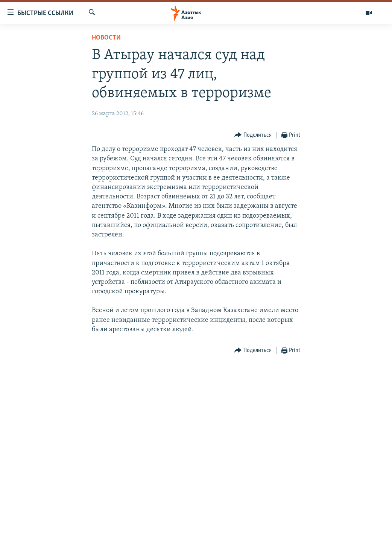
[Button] (253, 135)
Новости (106, 38)
